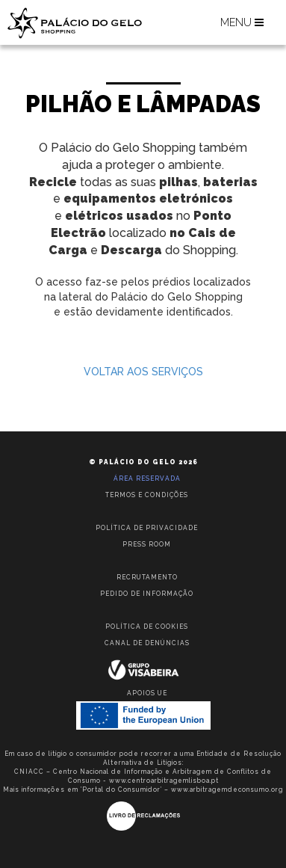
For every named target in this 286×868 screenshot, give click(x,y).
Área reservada (147, 478)
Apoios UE (147, 693)
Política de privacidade (147, 528)
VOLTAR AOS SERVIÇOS (143, 372)
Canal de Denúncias (147, 643)
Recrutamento (147, 577)
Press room (147, 544)
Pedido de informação (147, 594)
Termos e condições (147, 495)
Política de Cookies (147, 627)
